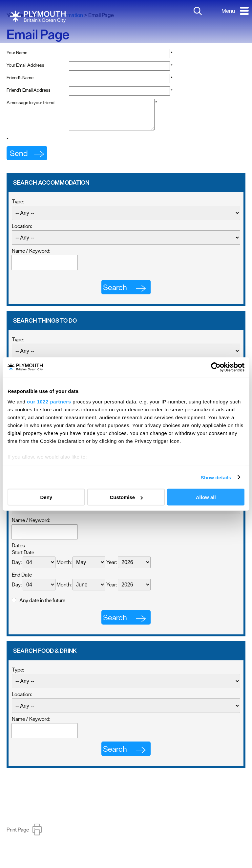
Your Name (17, 53)
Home (44, 15)
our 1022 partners (49, 401)
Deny (46, 497)
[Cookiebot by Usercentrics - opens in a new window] (216, 367)
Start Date (23, 558)
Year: (112, 568)
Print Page (18, 835)
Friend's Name (20, 78)
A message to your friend (31, 103)
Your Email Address (25, 65)
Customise (126, 497)
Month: (64, 568)
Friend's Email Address (29, 90)
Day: (17, 568)
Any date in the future (42, 606)
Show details (216, 477)
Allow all (206, 497)
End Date (22, 581)
